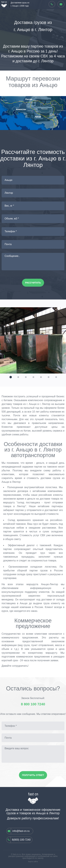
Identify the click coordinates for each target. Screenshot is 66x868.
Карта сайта (33, 861)
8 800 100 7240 (33, 704)
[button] (10, 377)
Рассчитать (33, 283)
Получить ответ (33, 775)
